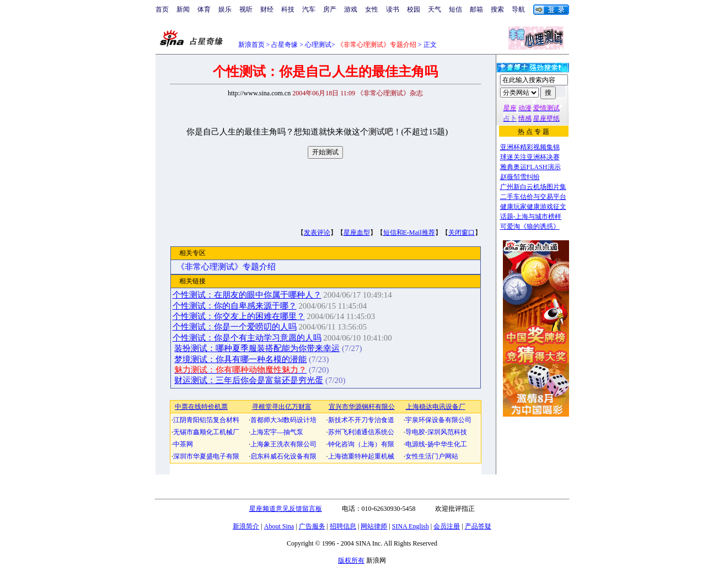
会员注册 (447, 526)
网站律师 (374, 526)
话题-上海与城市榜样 (531, 217)
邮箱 (476, 9)
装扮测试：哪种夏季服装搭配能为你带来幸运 (257, 348)
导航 (518, 9)
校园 (414, 9)
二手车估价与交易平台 (533, 197)
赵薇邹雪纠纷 (520, 177)
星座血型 (357, 233)
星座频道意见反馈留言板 (286, 509)
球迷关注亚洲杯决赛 (530, 157)
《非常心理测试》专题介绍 (226, 267)
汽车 (309, 9)
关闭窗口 (462, 233)
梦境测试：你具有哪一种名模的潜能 (240, 359)
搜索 (497, 9)
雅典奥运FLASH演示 (530, 167)
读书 (393, 9)
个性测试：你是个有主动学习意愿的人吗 (247, 338)
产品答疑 (478, 526)
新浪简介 (246, 526)
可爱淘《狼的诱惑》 (530, 226)
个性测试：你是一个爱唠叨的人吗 (235, 327)
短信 (455, 9)
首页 (162, 9)
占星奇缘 (285, 45)
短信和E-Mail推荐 (409, 233)
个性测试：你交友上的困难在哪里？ (239, 316)
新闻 (183, 9)
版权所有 (351, 560)
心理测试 (318, 45)
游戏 (351, 9)
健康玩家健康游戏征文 (533, 207)
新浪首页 (251, 45)
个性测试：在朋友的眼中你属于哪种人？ (247, 295)
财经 (267, 9)
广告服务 (312, 526)
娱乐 (225, 9)
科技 (288, 9)
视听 (246, 9)
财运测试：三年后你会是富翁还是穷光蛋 (249, 380)
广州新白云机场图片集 (533, 187)
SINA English (411, 526)
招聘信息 (343, 526)
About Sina (279, 526)
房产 (330, 9)
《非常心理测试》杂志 (390, 93)
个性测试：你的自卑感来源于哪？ (235, 306)
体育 (204, 9)
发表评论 (317, 233)
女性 (372, 9)
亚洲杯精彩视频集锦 (530, 147)
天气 (435, 9)
